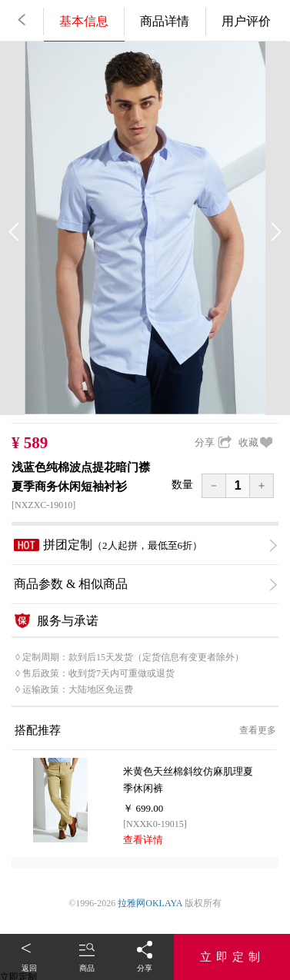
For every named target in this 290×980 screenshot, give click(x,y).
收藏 (256, 442)
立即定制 (232, 957)
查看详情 (143, 840)
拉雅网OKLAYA (150, 903)
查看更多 (258, 730)
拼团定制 (145, 545)
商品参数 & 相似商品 (145, 584)
